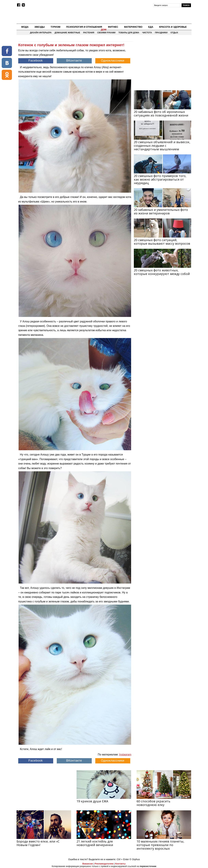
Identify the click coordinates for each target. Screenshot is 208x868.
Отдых (174, 33)
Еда (151, 27)
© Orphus (135, 859)
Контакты (120, 864)
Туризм (55, 27)
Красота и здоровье (173, 27)
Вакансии (88, 864)
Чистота (147, 33)
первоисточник (148, 866)
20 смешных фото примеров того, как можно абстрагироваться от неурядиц (160, 179)
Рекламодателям (104, 864)
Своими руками (106, 33)
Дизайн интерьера (41, 33)
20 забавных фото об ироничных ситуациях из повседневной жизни (161, 113)
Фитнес (113, 27)
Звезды (40, 27)
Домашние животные (67, 33)
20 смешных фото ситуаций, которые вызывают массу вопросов (162, 242)
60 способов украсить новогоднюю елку (153, 803)
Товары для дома (129, 33)
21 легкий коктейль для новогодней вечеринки (95, 843)
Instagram (125, 755)
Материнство (133, 27)
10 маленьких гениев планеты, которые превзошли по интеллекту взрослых (160, 845)
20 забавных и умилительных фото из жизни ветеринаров (161, 211)
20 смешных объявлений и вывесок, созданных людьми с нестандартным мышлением (162, 146)
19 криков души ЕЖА (92, 801)
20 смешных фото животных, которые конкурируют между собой (162, 272)
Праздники (161, 33)
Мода (25, 27)
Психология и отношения (84, 27)
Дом (104, 30)
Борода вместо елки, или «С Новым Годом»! (38, 843)
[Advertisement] (162, 63)
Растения (89, 33)
